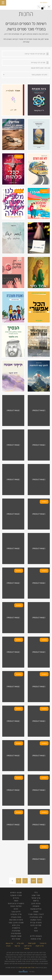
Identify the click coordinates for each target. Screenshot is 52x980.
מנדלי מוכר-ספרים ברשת (27, 968)
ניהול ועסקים (36, 920)
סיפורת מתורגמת (16, 920)
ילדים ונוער (16, 912)
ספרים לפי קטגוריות (38, 62)
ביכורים (16, 898)
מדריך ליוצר (28, 946)
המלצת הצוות (16, 906)
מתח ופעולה (16, 917)
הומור (16, 901)
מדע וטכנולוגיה (36, 917)
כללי (36, 892)
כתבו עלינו (20, 943)
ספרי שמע (36, 895)
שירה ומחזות (36, 939)
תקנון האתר (32, 943)
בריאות (36, 901)
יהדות (16, 909)
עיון (36, 928)
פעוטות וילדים (36, 936)
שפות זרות (16, 939)
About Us (9, 943)
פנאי (36, 931)
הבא (40, 881)
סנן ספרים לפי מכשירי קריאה (35, 54)
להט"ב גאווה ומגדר (36, 914)
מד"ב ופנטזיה (16, 914)
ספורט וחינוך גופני (16, 923)
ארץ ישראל (36, 898)
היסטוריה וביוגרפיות (16, 903)
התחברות (44, 2)
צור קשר (17, 946)
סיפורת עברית (36, 923)
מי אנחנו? (43, 943)
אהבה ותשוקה (16, 895)
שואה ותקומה (16, 936)
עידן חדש (16, 925)
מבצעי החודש (16, 892)
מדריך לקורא (40, 946)
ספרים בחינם (36, 925)
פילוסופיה (16, 928)
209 (33, 881)
